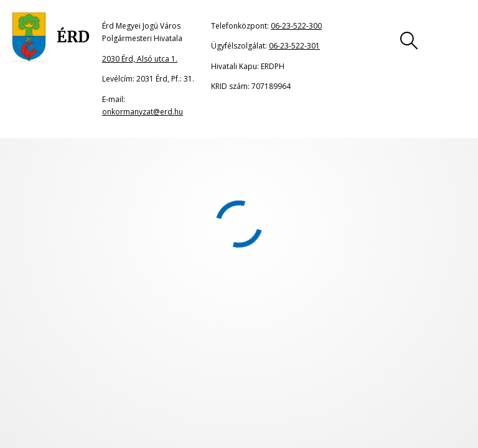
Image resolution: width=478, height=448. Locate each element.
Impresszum (270, 351)
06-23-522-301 (294, 46)
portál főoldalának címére (145, 203)
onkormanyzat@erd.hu (143, 112)
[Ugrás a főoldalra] (51, 37)
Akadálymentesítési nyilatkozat (96, 375)
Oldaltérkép (60, 351)
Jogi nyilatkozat (164, 351)
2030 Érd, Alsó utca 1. (140, 59)
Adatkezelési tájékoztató (394, 351)
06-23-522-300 (296, 26)
